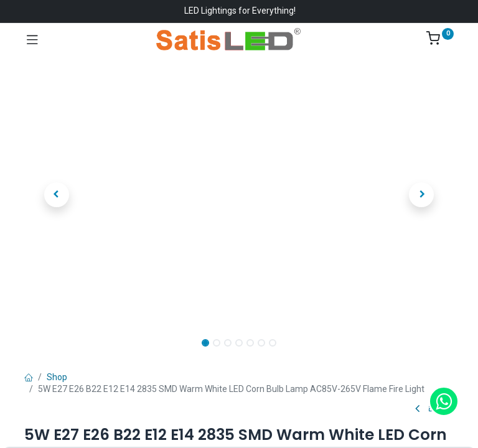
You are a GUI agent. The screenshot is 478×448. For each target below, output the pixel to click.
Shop (57, 377)
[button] (57, 195)
